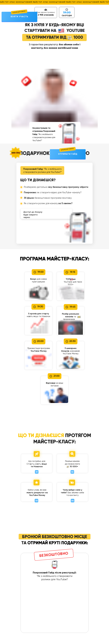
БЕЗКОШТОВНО (19, 12)
